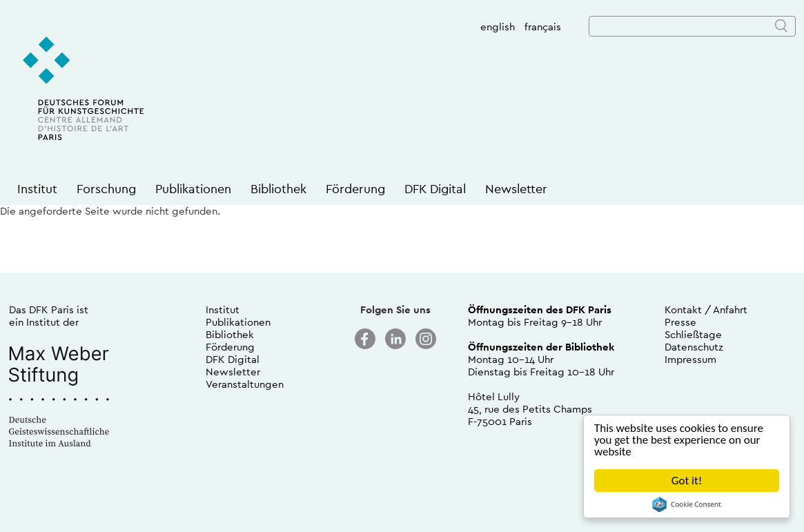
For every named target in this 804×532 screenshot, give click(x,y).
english (498, 27)
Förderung (355, 189)
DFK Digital (435, 189)
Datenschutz (694, 347)
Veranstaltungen (245, 384)
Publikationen (193, 189)
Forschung (106, 189)
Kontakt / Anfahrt (706, 309)
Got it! (687, 481)
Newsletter (516, 189)
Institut (37, 189)
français (543, 27)
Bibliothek (278, 189)
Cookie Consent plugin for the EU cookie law (687, 504)
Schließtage (693, 334)
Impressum (690, 359)
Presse (680, 322)
